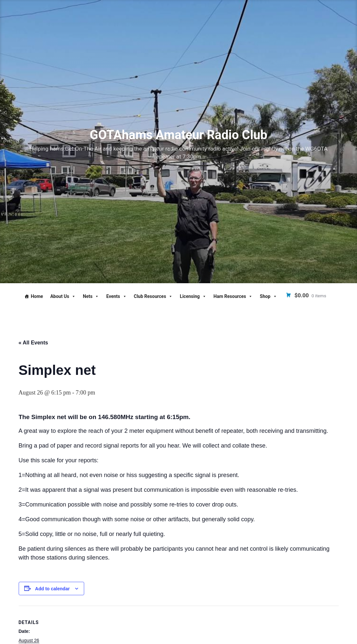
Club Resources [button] (153, 296)
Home (37, 296)
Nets (91, 296)
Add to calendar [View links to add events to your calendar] (52, 589)
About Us (63, 296)
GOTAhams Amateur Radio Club (178, 135)
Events (116, 296)
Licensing (193, 296)
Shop (268, 296)
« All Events (33, 343)
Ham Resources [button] (233, 296)
